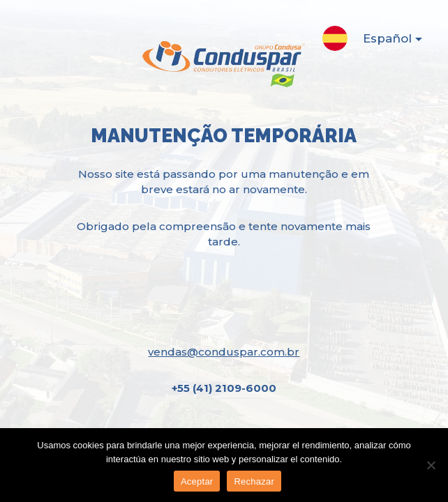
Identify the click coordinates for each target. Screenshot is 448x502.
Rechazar (254, 481)
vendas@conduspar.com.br (224, 352)
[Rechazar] (431, 465)
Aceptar (197, 481)
